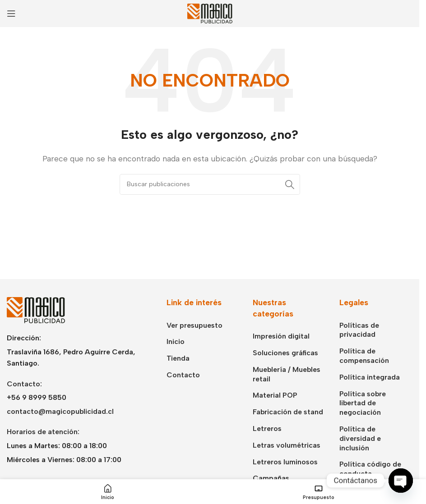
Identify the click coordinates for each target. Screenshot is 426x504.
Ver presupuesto (194, 325)
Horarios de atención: (43, 432)
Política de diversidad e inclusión (360, 438)
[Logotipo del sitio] (210, 13)
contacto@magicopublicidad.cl (60, 411)
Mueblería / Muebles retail (287, 374)
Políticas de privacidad (359, 330)
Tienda (178, 358)
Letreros (267, 428)
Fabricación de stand (288, 412)
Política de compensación (364, 356)
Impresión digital (281, 336)
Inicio (176, 341)
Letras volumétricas (287, 445)
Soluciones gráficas (285, 353)
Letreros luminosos (285, 462)
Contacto (183, 375)
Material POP (275, 395)
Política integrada (370, 377)
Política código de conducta (370, 469)
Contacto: (24, 384)
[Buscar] (210, 184)
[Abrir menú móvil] (11, 14)
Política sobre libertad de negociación (363, 403)
